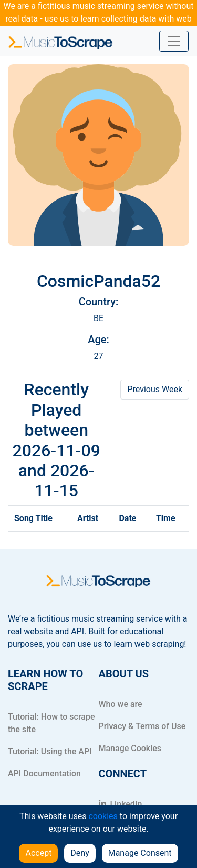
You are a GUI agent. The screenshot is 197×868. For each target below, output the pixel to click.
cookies (103, 816)
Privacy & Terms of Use (142, 726)
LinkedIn (121, 804)
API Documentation (44, 774)
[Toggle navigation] (174, 41)
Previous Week (155, 389)
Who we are (121, 704)
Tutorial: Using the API (50, 751)
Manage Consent (140, 853)
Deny (80, 853)
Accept (38, 853)
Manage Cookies (130, 748)
